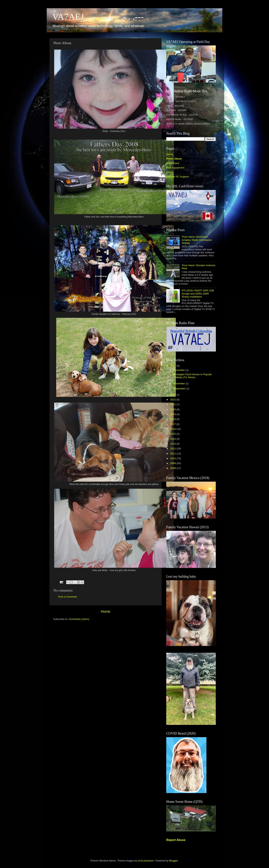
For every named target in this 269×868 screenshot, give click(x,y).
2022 (173, 400)
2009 (173, 463)
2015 (173, 434)
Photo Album (174, 159)
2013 (173, 444)
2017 (173, 424)
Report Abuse (176, 840)
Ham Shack (173, 163)
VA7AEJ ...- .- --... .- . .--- (98, 17)
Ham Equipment (175, 168)
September (180, 389)
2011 (173, 454)
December (179, 370)
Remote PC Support (178, 177)
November (179, 383)
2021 (173, 404)
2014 (173, 439)
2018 (173, 419)
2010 (173, 458)
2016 (173, 429)
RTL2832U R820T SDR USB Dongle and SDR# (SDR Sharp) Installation (198, 293)
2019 (173, 414)
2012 (173, 449)
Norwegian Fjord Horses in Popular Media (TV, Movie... (192, 376)
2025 (173, 366)
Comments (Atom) (79, 619)
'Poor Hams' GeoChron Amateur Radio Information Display (197, 240)
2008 (173, 468)
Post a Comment (68, 597)
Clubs (170, 172)
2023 (173, 395)
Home (106, 611)
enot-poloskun (146, 861)
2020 (173, 409)
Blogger (174, 861)
